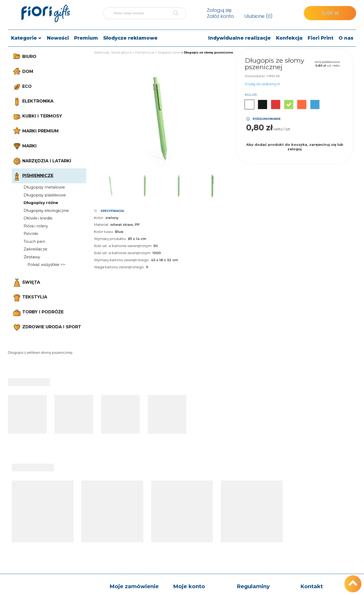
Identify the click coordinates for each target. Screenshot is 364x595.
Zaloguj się (219, 10)
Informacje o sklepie (255, 512)
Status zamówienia (127, 512)
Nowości (58, 38)
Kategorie (24, 38)
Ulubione (258, 16)
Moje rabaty (184, 545)
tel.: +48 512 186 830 (319, 512)
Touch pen (34, 241)
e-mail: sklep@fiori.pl (319, 520)
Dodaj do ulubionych (263, 84)
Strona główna (121, 52)
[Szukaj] (180, 13)
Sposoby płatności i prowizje (254, 531)
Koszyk (180, 520)
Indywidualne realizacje (239, 38)
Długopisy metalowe (44, 187)
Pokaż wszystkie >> (46, 264)
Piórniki (31, 234)
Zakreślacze (35, 249)
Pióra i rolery (36, 226)
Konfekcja (289, 38)
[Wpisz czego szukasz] (145, 13)
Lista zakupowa (187, 528)
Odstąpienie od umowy (258, 558)
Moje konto (189, 500)
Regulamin (247, 541)
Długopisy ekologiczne (46, 210)
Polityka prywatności (256, 549)
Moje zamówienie (134, 500)
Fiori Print (321, 38)
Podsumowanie (267, 119)
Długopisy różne (41, 203)
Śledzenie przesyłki (127, 520)
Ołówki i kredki (38, 218)
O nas (346, 38)
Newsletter (183, 553)
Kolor (251, 95)
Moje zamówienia (189, 512)
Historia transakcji (189, 537)
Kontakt (312, 500)
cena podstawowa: (327, 62)
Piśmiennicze (145, 52)
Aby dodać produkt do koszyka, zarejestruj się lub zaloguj (295, 147)
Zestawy (32, 257)
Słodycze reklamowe (130, 38)
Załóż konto (220, 16)
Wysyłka (244, 520)
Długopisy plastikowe (45, 195)
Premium (86, 38)
